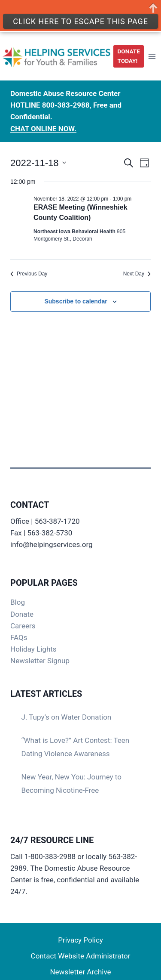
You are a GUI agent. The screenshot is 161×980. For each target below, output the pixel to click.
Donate (22, 614)
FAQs (19, 637)
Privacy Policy (80, 940)
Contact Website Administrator (81, 956)
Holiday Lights (33, 649)
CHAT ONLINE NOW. (43, 121)
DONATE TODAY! (129, 49)
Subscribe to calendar (76, 301)
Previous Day (29, 274)
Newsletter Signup (40, 661)
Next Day (137, 274)
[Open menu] (152, 49)
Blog (18, 602)
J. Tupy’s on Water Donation (67, 717)
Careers (23, 626)
